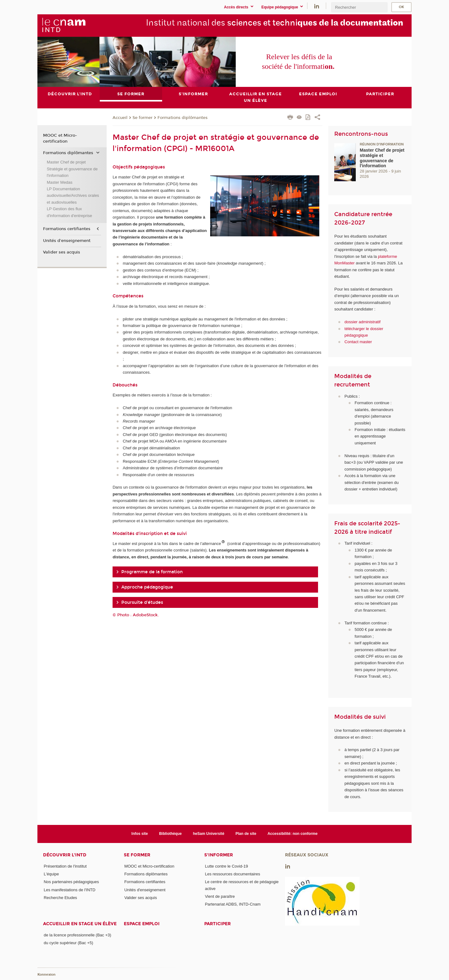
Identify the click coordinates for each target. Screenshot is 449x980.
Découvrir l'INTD (65, 855)
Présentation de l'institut (65, 866)
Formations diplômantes (183, 118)
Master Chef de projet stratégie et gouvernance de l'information (382, 158)
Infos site (140, 834)
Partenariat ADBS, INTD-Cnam (233, 904)
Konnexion (46, 975)
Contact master (358, 342)
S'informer (219, 855)
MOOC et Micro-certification (60, 139)
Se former (142, 118)
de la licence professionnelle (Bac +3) (77, 935)
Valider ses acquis (62, 252)
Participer (217, 924)
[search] (359, 7)
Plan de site (246, 834)
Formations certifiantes (67, 229)
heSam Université (209, 834)
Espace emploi (142, 924)
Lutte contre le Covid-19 (226, 866)
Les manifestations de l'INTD (70, 890)
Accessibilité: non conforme (293, 834)
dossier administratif (363, 322)
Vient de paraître (220, 896)
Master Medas (60, 182)
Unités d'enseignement (67, 241)
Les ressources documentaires (232, 874)
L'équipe (51, 874)
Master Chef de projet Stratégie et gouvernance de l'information (72, 169)
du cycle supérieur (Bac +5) (68, 943)
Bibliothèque (170, 834)
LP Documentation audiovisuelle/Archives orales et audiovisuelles (73, 196)
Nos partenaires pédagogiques (71, 882)
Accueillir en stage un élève (80, 924)
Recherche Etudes (60, 898)
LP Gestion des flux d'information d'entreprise (69, 212)
